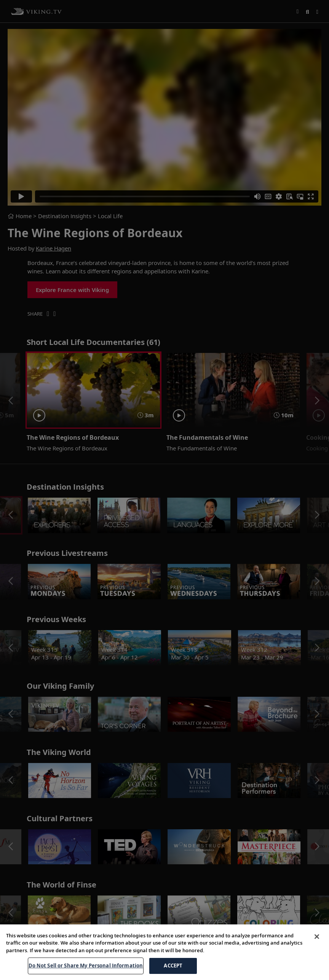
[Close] (317, 944)
